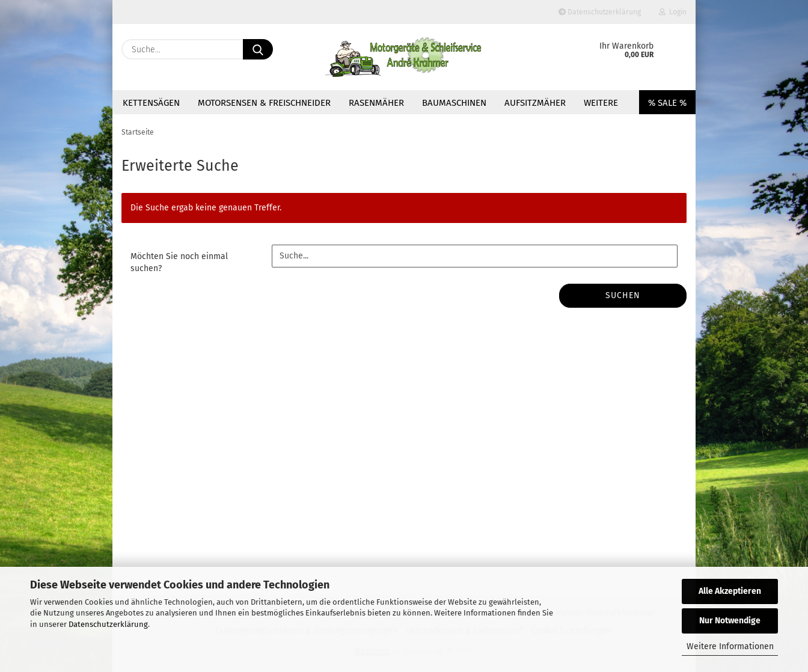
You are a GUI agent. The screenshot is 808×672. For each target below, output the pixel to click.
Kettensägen (151, 103)
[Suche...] (258, 49)
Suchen (623, 295)
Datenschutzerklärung (108, 624)
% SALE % (667, 103)
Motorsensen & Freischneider (264, 103)
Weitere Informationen (730, 646)
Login (673, 12)
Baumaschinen (454, 103)
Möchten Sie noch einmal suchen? (179, 262)
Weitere (601, 103)
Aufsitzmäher (535, 103)
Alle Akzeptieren (730, 591)
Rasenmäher (376, 103)
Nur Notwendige (730, 621)
